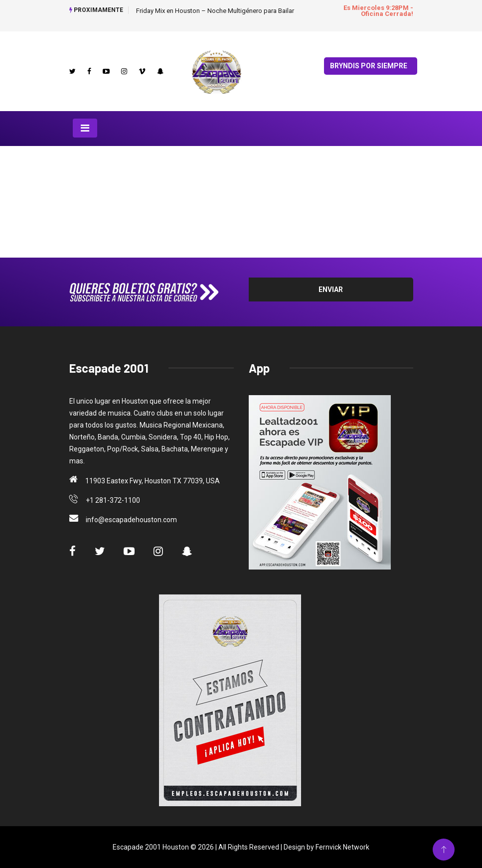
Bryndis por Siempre (369, 66)
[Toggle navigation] (85, 128)
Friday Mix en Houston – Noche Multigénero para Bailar (215, 11)
